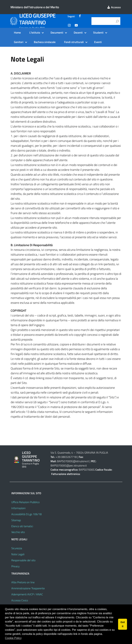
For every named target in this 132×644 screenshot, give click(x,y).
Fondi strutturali (74, 42)
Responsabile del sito (23, 560)
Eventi (98, 42)
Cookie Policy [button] (13, 638)
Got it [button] (123, 624)
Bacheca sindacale (45, 42)
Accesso (114, 7)
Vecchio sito (18, 532)
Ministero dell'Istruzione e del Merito (35, 7)
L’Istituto (35, 33)
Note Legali (18, 554)
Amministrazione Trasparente (28, 588)
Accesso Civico (20, 600)
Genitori (19, 42)
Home (17, 33)
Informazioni (18, 508)
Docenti (78, 33)
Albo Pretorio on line (23, 582)
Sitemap (16, 520)
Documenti (57, 33)
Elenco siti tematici (22, 526)
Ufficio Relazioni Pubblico (25, 502)
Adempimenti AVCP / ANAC (27, 594)
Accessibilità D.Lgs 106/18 (26, 514)
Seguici (71, 16)
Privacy (15, 566)
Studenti (98, 33)
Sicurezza (17, 548)
